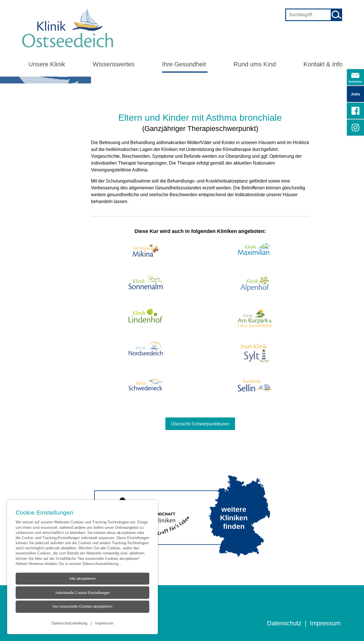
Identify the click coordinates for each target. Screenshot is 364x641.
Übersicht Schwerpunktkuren (200, 424)
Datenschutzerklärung (101, 563)
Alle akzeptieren (82, 578)
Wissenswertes (114, 64)
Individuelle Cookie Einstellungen (82, 593)
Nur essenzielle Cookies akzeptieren (82, 606)
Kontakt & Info (323, 64)
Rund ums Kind (255, 64)
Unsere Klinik (47, 64)
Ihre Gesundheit (184, 64)
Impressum (104, 623)
